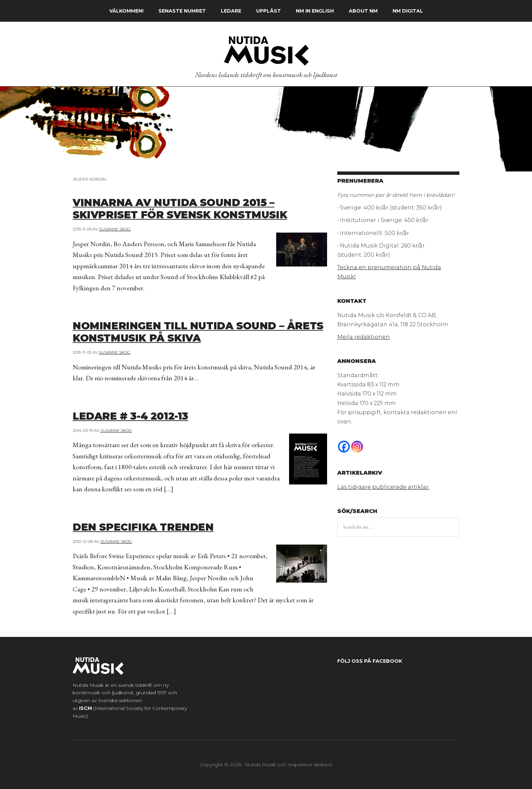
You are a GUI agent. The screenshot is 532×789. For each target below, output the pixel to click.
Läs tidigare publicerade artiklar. (383, 487)
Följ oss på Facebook (370, 661)
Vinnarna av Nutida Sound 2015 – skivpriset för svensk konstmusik (198, 208)
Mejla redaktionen (364, 337)
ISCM (85, 708)
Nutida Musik (266, 51)
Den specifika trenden (155, 526)
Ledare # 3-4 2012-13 (141, 415)
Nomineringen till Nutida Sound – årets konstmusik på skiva (196, 331)
